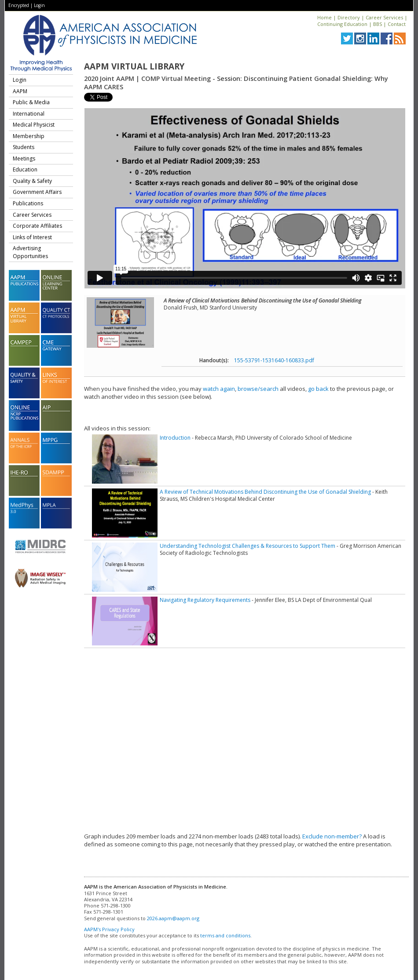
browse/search (258, 389)
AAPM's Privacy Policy (109, 929)
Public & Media (31, 102)
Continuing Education (342, 24)
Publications (28, 203)
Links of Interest (32, 237)
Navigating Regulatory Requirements (205, 600)
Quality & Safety (32, 181)
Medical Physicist (34, 125)
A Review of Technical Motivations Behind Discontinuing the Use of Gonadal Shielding (265, 492)
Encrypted (19, 5)
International (29, 114)
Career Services (384, 17)
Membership (29, 136)
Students (24, 147)
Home (324, 17)
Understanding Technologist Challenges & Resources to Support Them (247, 546)
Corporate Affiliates (37, 226)
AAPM (20, 91)
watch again (219, 389)
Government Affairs (37, 192)
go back (318, 389)
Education (25, 169)
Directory (349, 17)
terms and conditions (225, 935)
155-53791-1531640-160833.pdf (274, 360)
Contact (397, 24)
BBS (378, 24)
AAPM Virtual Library (134, 66)
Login (39, 5)
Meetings (24, 158)
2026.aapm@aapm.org (173, 918)
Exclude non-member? (332, 836)
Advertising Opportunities (30, 252)
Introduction (175, 438)
